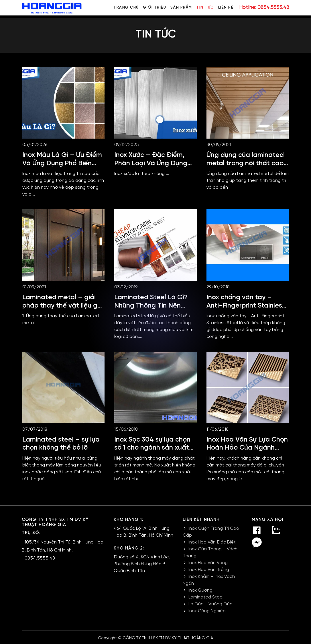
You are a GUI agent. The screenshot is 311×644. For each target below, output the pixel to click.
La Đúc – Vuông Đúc (210, 604)
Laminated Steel (206, 597)
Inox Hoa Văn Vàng (208, 563)
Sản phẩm (181, 8)
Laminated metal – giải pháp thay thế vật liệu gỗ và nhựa (62, 306)
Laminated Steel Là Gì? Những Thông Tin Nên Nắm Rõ (151, 306)
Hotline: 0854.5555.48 (264, 7)
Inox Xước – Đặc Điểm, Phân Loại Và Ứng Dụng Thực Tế (151, 163)
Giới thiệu (154, 8)
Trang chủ (126, 8)
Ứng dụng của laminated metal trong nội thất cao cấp (245, 163)
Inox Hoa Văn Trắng (209, 570)
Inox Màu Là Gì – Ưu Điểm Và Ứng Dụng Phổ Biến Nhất (62, 163)
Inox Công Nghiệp (207, 611)
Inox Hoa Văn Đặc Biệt (212, 542)
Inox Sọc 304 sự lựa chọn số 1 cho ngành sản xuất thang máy (152, 448)
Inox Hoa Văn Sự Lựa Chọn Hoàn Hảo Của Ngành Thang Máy (247, 448)
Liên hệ (226, 8)
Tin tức (205, 8)
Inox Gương (200, 590)
